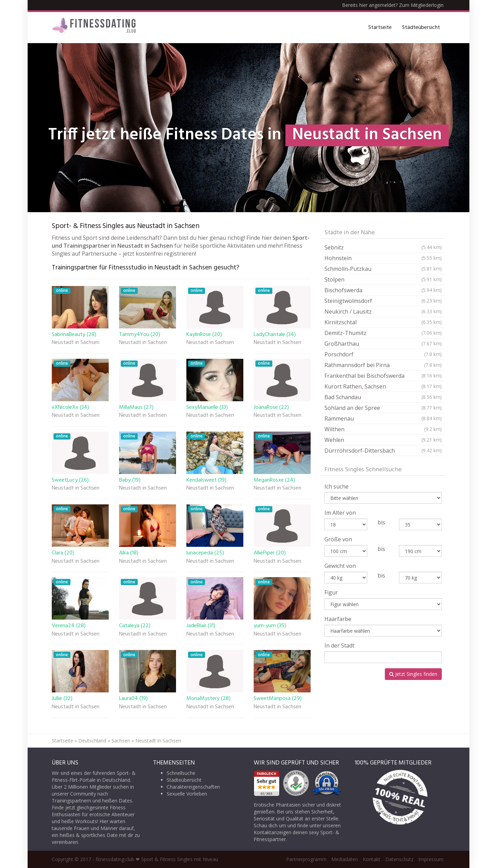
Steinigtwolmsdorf (383, 301)
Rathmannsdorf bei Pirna (383, 365)
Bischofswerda (383, 290)
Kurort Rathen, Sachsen (383, 386)
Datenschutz (399, 859)
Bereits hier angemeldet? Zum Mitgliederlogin (393, 5)
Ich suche (337, 486)
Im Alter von (340, 513)
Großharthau (383, 344)
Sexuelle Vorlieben (187, 794)
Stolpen (383, 279)
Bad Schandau (383, 397)
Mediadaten (345, 859)
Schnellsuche (181, 773)
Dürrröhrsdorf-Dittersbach (383, 451)
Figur (331, 592)
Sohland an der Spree (383, 408)
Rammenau (383, 418)
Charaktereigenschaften (193, 787)
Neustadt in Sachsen (76, 343)
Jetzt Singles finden (413, 674)
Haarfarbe (338, 619)
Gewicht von (340, 566)
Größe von (338, 539)
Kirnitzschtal (383, 322)
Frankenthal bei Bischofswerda (383, 376)
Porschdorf (383, 354)
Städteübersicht (421, 28)
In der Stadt (339, 645)
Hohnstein (383, 258)
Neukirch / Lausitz (383, 312)
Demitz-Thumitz (383, 333)
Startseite (380, 28)
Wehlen (383, 440)
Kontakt (372, 859)
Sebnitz (383, 247)
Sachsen (121, 741)
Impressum (431, 859)
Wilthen (383, 429)
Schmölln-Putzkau (383, 269)
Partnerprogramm (306, 859)
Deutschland (92, 741)
